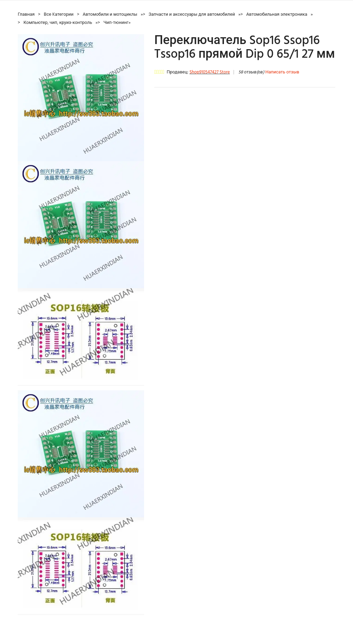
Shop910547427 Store (210, 72)
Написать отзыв (282, 72)
